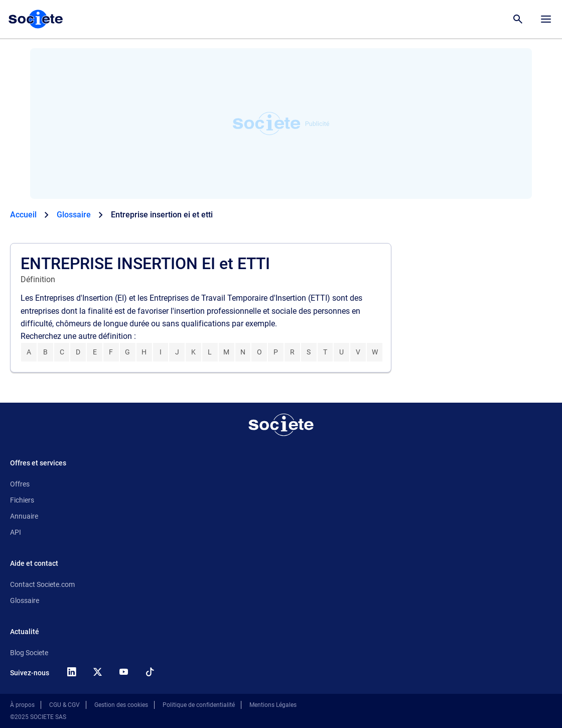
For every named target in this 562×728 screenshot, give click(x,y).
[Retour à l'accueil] (281, 425)
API (16, 532)
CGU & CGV (64, 705)
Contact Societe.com (42, 584)
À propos (22, 705)
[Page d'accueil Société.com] (36, 19)
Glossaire (25, 600)
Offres (20, 484)
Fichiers (22, 500)
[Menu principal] (546, 19)
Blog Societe (29, 653)
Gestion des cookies (121, 705)
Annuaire (24, 516)
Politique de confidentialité (199, 705)
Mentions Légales (273, 705)
